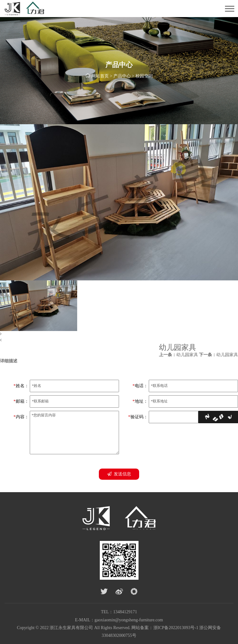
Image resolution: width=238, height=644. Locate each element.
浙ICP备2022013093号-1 (176, 628)
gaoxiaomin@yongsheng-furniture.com (129, 620)
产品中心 (122, 77)
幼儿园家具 (178, 355)
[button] (119, 334)
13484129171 (125, 612)
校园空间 (144, 77)
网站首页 (100, 77)
